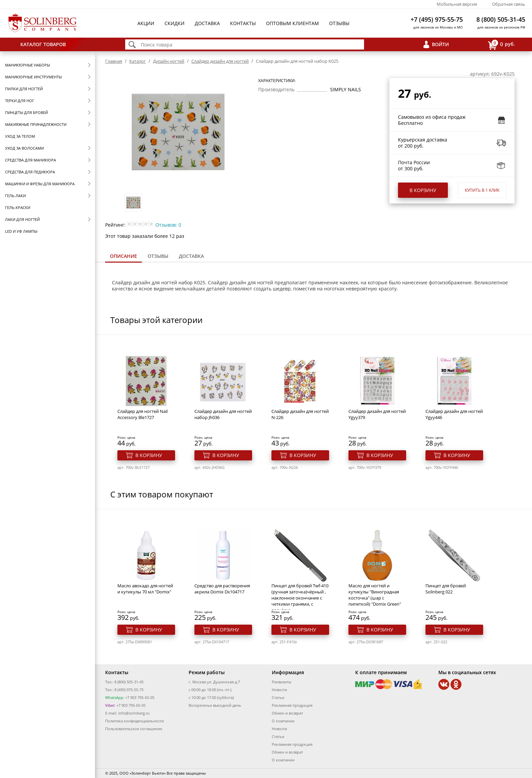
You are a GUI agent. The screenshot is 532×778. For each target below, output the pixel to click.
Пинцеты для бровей (26, 112)
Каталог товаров (43, 44)
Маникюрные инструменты (33, 77)
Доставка (207, 23)
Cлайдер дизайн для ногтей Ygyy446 (454, 414)
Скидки (175, 23)
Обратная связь (509, 4)
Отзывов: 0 (168, 225)
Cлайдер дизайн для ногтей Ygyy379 (377, 414)
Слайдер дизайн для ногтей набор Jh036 (223, 414)
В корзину (423, 190)
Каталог (138, 61)
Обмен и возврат (287, 713)
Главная (114, 61)
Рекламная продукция (292, 705)
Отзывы (339, 23)
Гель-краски (18, 207)
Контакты (243, 23)
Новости (279, 690)
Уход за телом (20, 136)
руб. (501, 45)
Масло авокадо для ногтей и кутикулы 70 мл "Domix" (145, 589)
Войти (440, 44)
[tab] (123, 257)
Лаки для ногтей (22, 219)
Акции (146, 23)
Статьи (278, 697)
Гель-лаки (15, 196)
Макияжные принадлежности (36, 124)
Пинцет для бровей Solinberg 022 (446, 589)
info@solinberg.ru (134, 713)
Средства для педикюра (30, 172)
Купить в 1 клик (482, 190)
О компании (283, 721)
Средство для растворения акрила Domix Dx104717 (222, 589)
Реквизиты (281, 682)
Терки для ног (20, 101)
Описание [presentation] (123, 256)
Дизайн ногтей (169, 61)
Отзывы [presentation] (158, 256)
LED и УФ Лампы (21, 231)
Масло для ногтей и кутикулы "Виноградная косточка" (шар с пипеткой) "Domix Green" (375, 595)
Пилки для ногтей (24, 89)
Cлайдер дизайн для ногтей (220, 61)
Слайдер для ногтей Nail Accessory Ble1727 (142, 414)
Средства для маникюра (31, 160)
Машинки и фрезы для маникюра (40, 184)
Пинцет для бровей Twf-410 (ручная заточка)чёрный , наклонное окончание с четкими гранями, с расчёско (300, 598)
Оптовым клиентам (292, 23)
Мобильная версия (457, 4)
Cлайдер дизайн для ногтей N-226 (300, 414)
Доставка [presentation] (191, 256)
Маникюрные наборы (27, 65)
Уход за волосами (24, 148)
